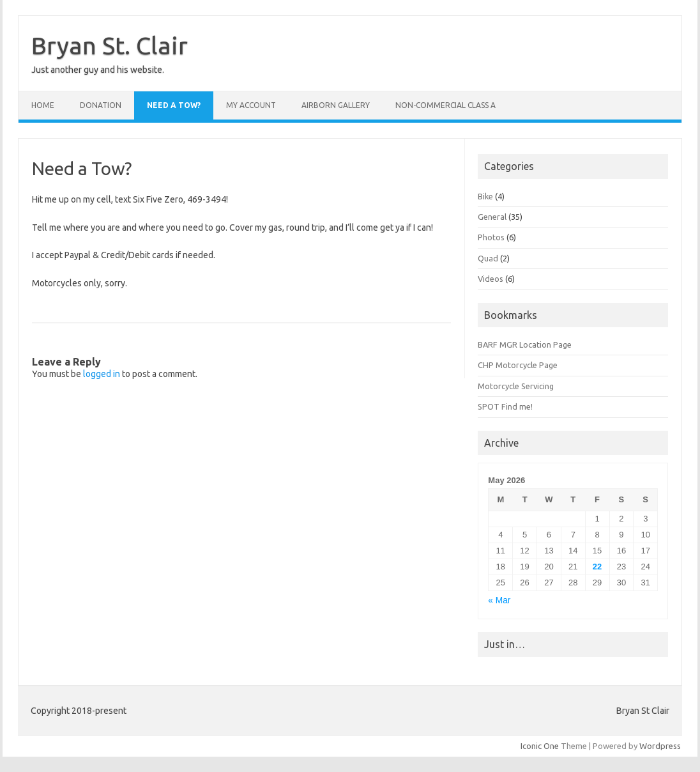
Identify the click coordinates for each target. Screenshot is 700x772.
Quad (488, 258)
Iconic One (540, 746)
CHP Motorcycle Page (518, 365)
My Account (251, 105)
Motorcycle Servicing (516, 386)
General (492, 217)
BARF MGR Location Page (525, 344)
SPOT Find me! (505, 406)
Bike (485, 196)
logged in (102, 374)
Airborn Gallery (336, 105)
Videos (491, 279)
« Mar (499, 600)
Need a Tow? (174, 105)
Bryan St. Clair (110, 45)
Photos (491, 237)
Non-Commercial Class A (445, 105)
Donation (101, 105)
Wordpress (660, 746)
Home (43, 105)
